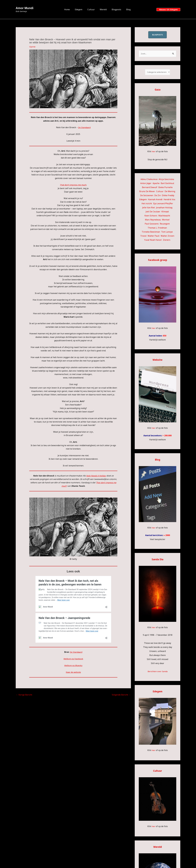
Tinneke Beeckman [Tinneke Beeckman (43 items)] (151, 232)
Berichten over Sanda (158, 672)
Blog (126, 9)
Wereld (103, 9)
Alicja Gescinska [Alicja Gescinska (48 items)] (166, 180)
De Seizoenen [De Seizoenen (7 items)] (147, 196)
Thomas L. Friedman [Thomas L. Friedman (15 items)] (157, 228)
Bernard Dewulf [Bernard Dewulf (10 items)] (150, 188)
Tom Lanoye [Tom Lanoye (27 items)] (167, 232)
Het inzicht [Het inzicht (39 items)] (147, 204)
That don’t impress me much (73, 185)
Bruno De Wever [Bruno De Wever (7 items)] (147, 192)
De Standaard (84, 127)
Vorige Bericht (24, 695)
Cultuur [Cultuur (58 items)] (160, 192)
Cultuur (92, 9)
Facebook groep (158, 261)
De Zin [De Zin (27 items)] (158, 196)
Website (158, 360)
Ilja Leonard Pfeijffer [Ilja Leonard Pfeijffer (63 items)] (163, 204)
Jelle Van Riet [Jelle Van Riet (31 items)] (149, 208)
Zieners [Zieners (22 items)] (167, 241)
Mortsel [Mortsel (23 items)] (166, 220)
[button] (168, 10)
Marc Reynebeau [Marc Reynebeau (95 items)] (153, 220)
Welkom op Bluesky (73, 665)
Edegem (80, 9)
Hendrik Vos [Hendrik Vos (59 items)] (169, 200)
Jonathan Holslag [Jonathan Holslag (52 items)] (164, 208)
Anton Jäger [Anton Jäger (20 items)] (146, 184)
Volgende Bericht (121, 695)
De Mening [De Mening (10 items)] (170, 192)
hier (153, 152)
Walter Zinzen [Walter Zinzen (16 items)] (167, 236)
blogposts (158, 35)
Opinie (32, 47)
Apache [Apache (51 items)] (156, 184)
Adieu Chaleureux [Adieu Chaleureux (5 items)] (149, 180)
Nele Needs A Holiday (96, 476)
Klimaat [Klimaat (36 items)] (165, 212)
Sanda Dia (158, 560)
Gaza (158, 90)
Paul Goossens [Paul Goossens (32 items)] (152, 224)
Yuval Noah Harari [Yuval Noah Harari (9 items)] (153, 241)
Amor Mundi (25, 8)
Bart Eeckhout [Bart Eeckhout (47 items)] (167, 184)
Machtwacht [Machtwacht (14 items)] (164, 216)
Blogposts (115, 9)
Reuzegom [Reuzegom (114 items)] (165, 224)
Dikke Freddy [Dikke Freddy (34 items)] (168, 196)
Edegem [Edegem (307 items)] (143, 200)
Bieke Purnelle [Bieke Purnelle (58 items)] (165, 188)
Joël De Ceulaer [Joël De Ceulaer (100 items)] (153, 212)
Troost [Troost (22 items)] (143, 236)
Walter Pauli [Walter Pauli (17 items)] (154, 236)
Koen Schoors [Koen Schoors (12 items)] (151, 216)
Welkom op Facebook (73, 659)
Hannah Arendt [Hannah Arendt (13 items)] (155, 200)
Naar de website (73, 672)
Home (70, 9)
